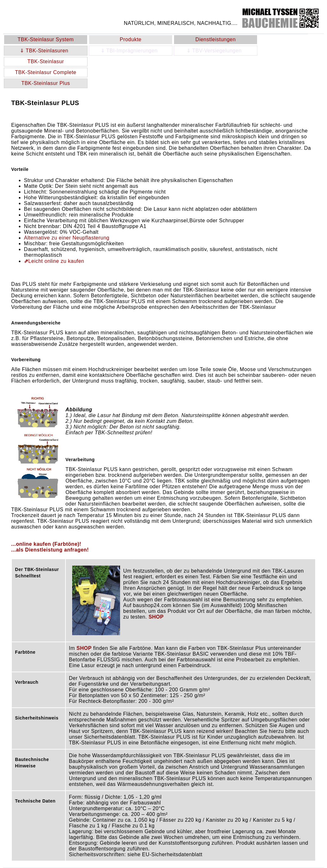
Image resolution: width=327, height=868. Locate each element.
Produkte (131, 39)
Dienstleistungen (216, 39)
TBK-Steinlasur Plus (46, 83)
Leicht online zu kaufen (54, 261)
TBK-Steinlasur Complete (46, 72)
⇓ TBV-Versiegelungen (216, 51)
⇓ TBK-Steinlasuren (46, 51)
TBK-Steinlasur (46, 61)
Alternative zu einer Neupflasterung (67, 238)
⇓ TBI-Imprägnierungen (131, 51)
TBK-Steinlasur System (46, 39)
